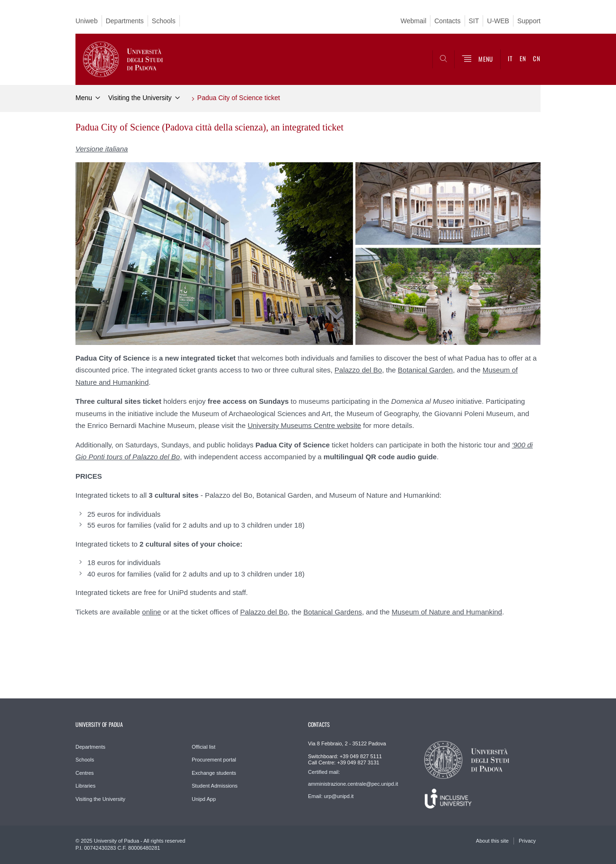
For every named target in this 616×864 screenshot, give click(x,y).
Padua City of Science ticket (239, 98)
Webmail (413, 21)
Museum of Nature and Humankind (447, 612)
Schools (164, 21)
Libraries (85, 786)
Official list (204, 747)
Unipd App (204, 799)
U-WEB (498, 21)
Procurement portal (214, 760)
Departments (125, 21)
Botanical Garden (425, 370)
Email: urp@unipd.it (331, 796)
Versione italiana (102, 149)
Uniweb (87, 21)
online (151, 612)
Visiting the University (140, 98)
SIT (474, 21)
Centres (85, 773)
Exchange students (214, 773)
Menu (84, 98)
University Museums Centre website (304, 425)
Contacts (447, 21)
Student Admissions (215, 786)
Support (529, 21)
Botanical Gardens (332, 612)
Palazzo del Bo (358, 370)
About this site (492, 841)
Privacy (527, 841)
